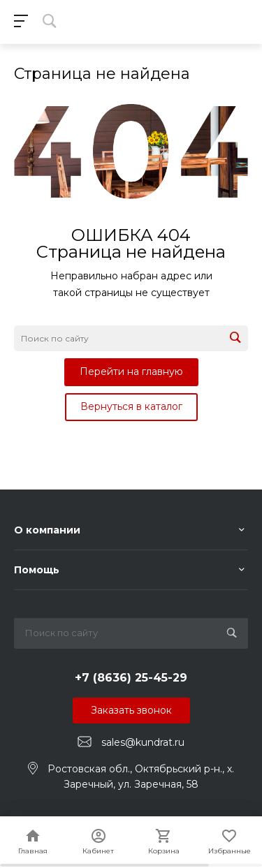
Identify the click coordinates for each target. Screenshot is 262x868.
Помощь (37, 570)
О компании (47, 530)
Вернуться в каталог (131, 406)
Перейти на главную (131, 372)
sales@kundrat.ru (143, 742)
